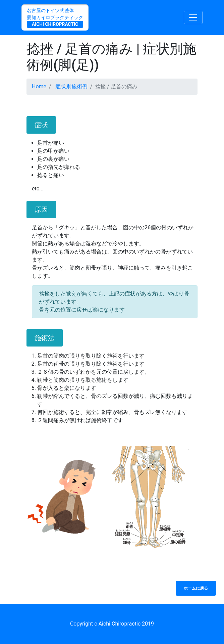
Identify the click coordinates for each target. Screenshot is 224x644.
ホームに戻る (196, 588)
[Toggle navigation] (193, 17)
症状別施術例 (71, 86)
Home (39, 86)
